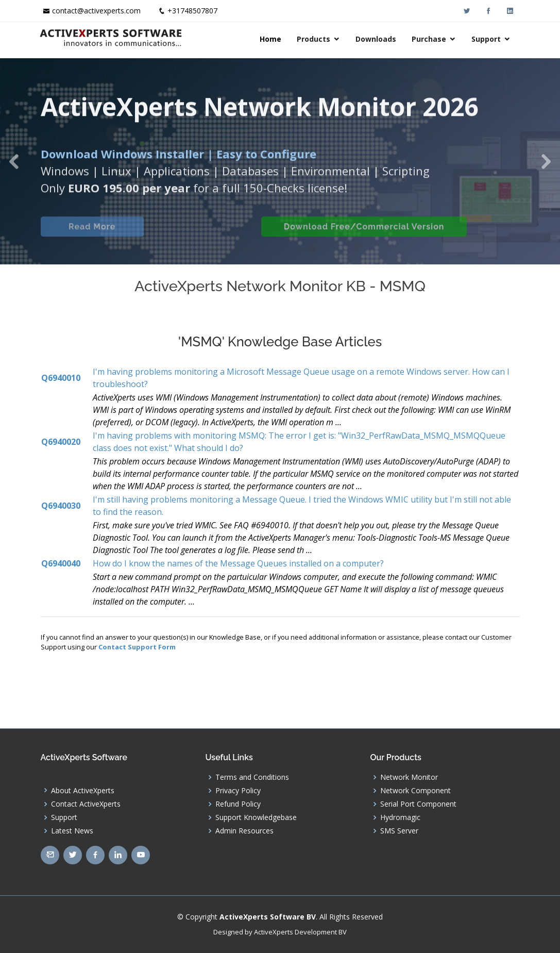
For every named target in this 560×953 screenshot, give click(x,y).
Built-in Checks (202, 235)
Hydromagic (400, 817)
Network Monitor (409, 777)
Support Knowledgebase (256, 817)
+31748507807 (192, 11)
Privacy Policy (238, 791)
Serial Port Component (418, 804)
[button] (14, 161)
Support (488, 39)
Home (272, 39)
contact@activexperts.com (96, 11)
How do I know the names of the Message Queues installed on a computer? (238, 563)
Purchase (430, 39)
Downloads (377, 39)
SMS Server (399, 831)
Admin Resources (244, 831)
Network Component (415, 791)
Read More (92, 235)
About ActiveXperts (83, 791)
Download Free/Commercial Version (364, 235)
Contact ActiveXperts (86, 804)
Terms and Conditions (252, 777)
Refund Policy (238, 804)
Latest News (72, 831)
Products (315, 39)
